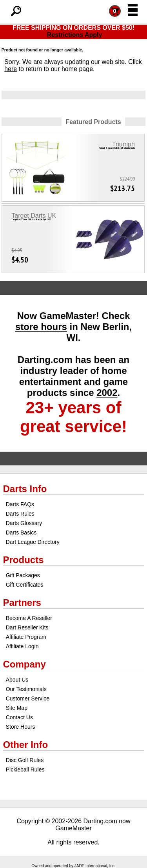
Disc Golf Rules (25, 760)
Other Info (26, 745)
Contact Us (19, 717)
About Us (17, 680)
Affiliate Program (26, 637)
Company (24, 664)
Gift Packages (23, 575)
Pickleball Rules (25, 770)
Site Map (17, 708)
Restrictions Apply (75, 35)
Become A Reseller (29, 618)
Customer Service (28, 698)
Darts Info (25, 489)
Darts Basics (21, 532)
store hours (41, 327)
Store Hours (21, 727)
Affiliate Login (22, 646)
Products (24, 560)
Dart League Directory (33, 542)
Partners (22, 603)
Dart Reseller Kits (27, 627)
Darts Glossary (24, 523)
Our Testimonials (26, 689)
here (11, 69)
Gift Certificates (25, 585)
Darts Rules (20, 514)
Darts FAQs (20, 504)
